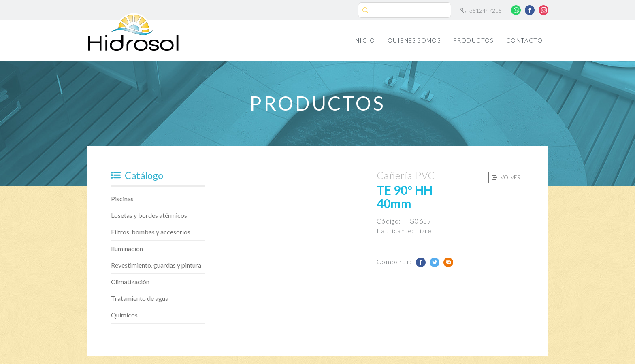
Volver (506, 177)
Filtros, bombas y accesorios (151, 232)
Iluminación (127, 248)
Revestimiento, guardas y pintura (156, 265)
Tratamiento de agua (140, 298)
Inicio (364, 40)
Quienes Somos (414, 40)
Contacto (524, 40)
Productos (473, 40)
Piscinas (122, 199)
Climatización (130, 282)
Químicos (124, 315)
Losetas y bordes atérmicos (149, 215)
